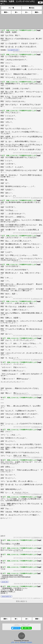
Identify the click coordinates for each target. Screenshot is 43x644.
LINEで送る (27, 628)
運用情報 (23, 642)
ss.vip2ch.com (13, 50)
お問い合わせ (15, 642)
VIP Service (25, 641)
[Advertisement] (21, 21)
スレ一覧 (11, 8)
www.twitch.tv (6, 596)
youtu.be (5, 582)
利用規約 (29, 642)
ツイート (17, 628)
